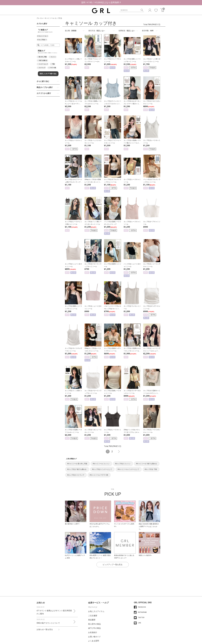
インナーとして (43, 64)
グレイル (40, 18)
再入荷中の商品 (94, 624)
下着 (53, 64)
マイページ (93, 607)
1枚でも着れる (43, 60)
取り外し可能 (43, 57)
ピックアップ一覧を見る (113, 565)
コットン (53, 57)
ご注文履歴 (93, 616)
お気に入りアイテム (96, 611)
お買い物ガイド (94, 637)
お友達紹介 (93, 632)
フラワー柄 (53, 68)
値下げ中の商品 (94, 628)
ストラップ (42, 68)
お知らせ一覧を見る (45, 629)
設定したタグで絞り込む (48, 74)
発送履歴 (92, 620)
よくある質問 (94, 641)
